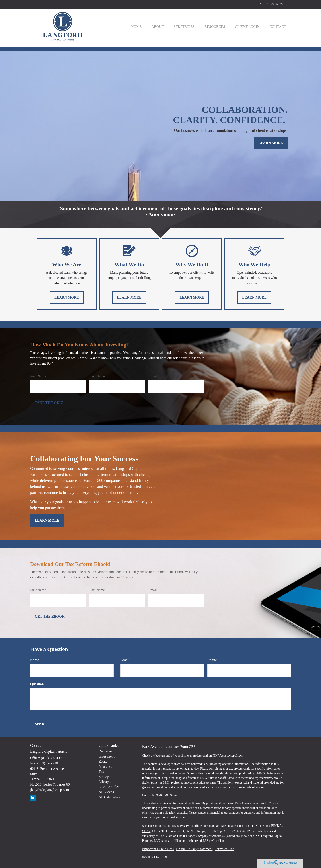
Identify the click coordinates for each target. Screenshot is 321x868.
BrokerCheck (234, 755)
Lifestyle (105, 782)
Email (152, 376)
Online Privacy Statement (194, 849)
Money (104, 777)
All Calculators (110, 797)
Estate (103, 761)
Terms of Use (224, 849)
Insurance (106, 767)
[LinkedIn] (38, 4)
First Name (38, 376)
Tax (101, 772)
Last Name (97, 376)
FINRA (276, 826)
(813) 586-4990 (272, 4)
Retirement (107, 751)
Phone (212, 660)
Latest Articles (109, 787)
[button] (152, 27)
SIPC (146, 831)
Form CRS (188, 747)
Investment (107, 756)
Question (37, 684)
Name (35, 660)
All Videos (106, 792)
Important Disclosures (158, 849)
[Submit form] (49, 403)
